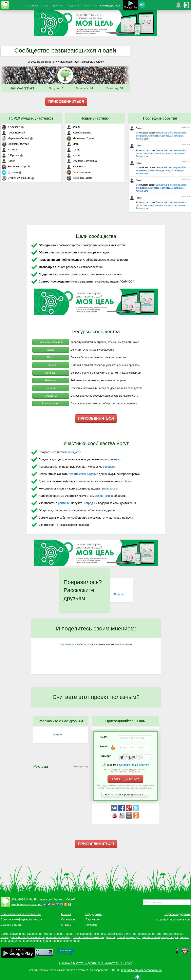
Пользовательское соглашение (21, 914)
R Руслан (10, 155)
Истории (51, 365)
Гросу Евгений (13, 133)
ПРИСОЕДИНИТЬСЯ (66, 102)
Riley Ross (76, 166)
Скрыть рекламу (80, 766)
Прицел (68, 934)
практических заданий (83, 474)
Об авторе (68, 919)
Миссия (66, 914)
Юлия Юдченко (79, 133)
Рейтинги (51, 380)
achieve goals (84, 934)
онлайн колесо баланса (65, 941)
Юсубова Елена (79, 178)
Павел (8, 161)
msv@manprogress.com (27, 904)
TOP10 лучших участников (31, 118)
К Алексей (11, 127)
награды (89, 503)
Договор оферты (12, 925)
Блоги (51, 357)
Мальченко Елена (80, 138)
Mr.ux (73, 144)
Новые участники (95, 118)
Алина (73, 150)
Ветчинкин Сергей (16, 166)
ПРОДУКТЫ (73, 6)
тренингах (114, 459)
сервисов (109, 467)
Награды (51, 388)
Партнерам (93, 919)
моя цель (100, 934)
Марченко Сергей (15, 138)
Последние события (160, 118)
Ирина (73, 155)
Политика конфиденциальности (22, 919)
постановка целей (144, 934)
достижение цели (119, 934)
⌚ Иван (10, 172)
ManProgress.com (40, 899)
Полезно (119, 594)
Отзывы (66, 925)
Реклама (91, 925)
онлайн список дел (35, 941)
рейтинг (128, 644)
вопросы (112, 488)
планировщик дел (128, 937)
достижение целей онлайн (27, 937)
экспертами (102, 496)
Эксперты (51, 396)
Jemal (73, 127)
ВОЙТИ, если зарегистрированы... (125, 795)
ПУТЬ (45, 6)
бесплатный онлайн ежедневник (94, 937)
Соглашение (127, 765)
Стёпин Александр (16, 178)
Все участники (51, 403)
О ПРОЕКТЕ (31, 6)
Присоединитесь (68, 644)
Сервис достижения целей (44, 934)
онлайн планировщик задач (160, 937)
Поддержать (94, 914)
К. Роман (10, 150)
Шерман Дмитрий (15, 144)
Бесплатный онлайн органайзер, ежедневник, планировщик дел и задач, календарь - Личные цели (161, 136)
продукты (74, 452)
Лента (51, 350)
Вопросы (51, 373)
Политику (143, 765)
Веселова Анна (79, 172)
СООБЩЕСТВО (110, 6)
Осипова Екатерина (82, 161)
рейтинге (64, 503)
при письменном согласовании (141, 970)
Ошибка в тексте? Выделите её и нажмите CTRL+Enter (95, 963)
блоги (129, 481)
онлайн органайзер (59, 937)
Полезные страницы (51, 342)
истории (81, 481)
